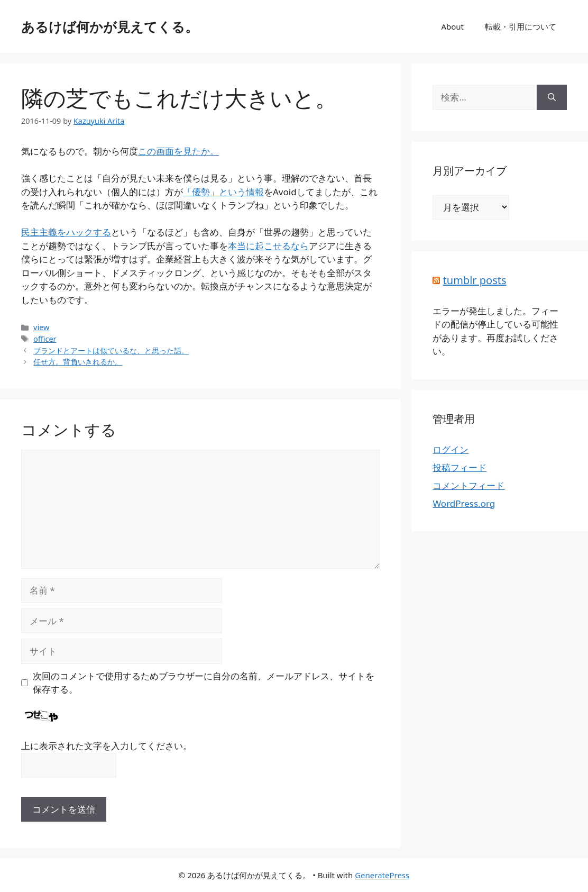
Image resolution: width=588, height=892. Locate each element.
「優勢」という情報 (223, 192)
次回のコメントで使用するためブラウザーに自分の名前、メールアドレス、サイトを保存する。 (204, 683)
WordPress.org (464, 503)
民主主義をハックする (66, 232)
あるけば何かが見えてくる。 (110, 26)
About (452, 26)
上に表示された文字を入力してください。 (107, 746)
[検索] (552, 97)
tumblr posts (475, 280)
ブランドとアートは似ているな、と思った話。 (111, 351)
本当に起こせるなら (268, 246)
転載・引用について (521, 26)
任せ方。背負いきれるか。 (78, 362)
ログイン (451, 449)
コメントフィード (468, 485)
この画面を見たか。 (178, 151)
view (41, 327)
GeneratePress (382, 875)
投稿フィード (460, 467)
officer (45, 339)
